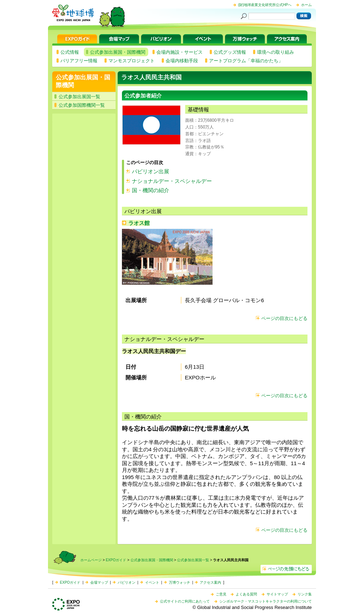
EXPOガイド (116, 560)
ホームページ (91, 560)
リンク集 (305, 594)
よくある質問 (246, 594)
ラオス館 (139, 223)
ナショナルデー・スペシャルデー (172, 181)
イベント (203, 39)
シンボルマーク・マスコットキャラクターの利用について (266, 601)
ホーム (306, 5)
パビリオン (161, 39)
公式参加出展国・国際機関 (83, 81)
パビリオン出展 (151, 171)
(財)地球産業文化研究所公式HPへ (265, 5)
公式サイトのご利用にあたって (185, 601)
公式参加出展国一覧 (193, 560)
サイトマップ (277, 594)
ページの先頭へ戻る (286, 569)
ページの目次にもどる (284, 318)
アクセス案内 (287, 39)
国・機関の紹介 (151, 190)
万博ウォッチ (245, 39)
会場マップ (119, 39)
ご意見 (221, 594)
